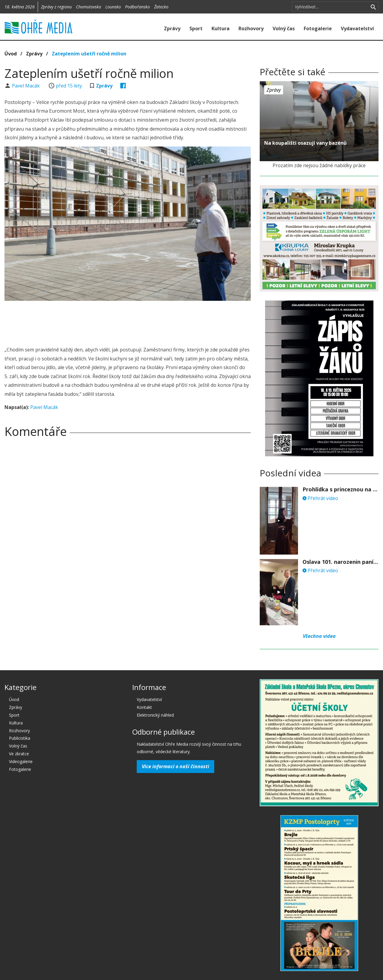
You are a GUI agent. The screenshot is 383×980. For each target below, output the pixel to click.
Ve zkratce (19, 754)
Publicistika (20, 738)
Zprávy (172, 28)
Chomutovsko (89, 7)
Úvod (11, 54)
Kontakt (144, 707)
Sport (196, 28)
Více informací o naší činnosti (175, 766)
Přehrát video (320, 498)
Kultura (221, 28)
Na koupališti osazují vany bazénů (306, 143)
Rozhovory (251, 28)
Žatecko (161, 7)
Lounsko (113, 7)
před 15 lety (69, 86)
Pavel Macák (26, 86)
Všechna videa (319, 636)
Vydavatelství (357, 28)
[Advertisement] (128, 322)
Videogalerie (21, 761)
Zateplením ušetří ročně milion (89, 54)
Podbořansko (137, 7)
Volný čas (284, 28)
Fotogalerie (318, 28)
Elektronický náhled (155, 715)
